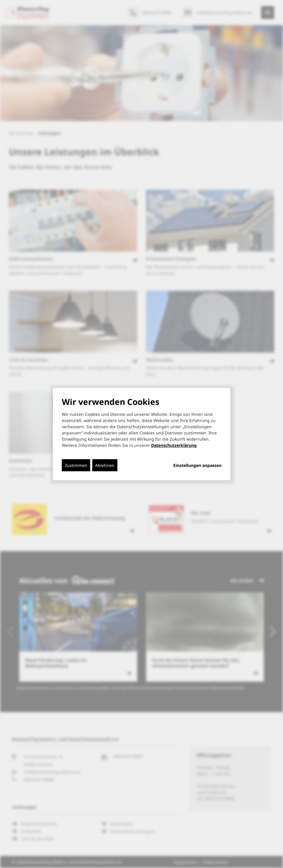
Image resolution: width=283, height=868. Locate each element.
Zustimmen (76, 465)
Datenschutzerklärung (174, 445)
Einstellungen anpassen (197, 465)
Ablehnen (105, 465)
